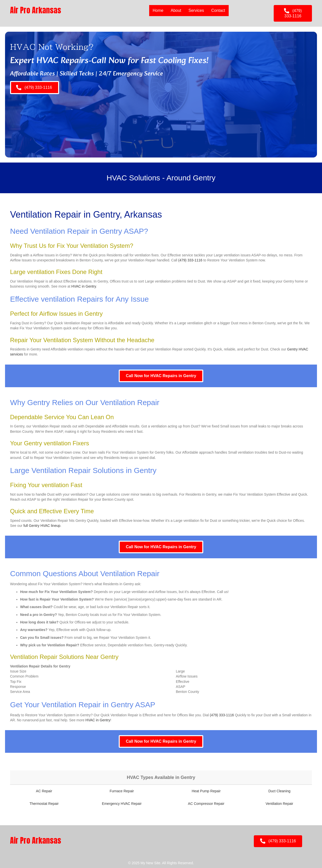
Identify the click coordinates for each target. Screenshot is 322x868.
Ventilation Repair (279, 804)
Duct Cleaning (279, 791)
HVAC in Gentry (84, 286)
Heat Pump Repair (206, 791)
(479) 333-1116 (190, 260)
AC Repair (44, 791)
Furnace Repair (122, 791)
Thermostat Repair (44, 804)
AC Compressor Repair (206, 804)
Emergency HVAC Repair (122, 804)
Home (158, 10)
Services (196, 10)
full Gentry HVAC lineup (42, 526)
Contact (218, 10)
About (176, 10)
